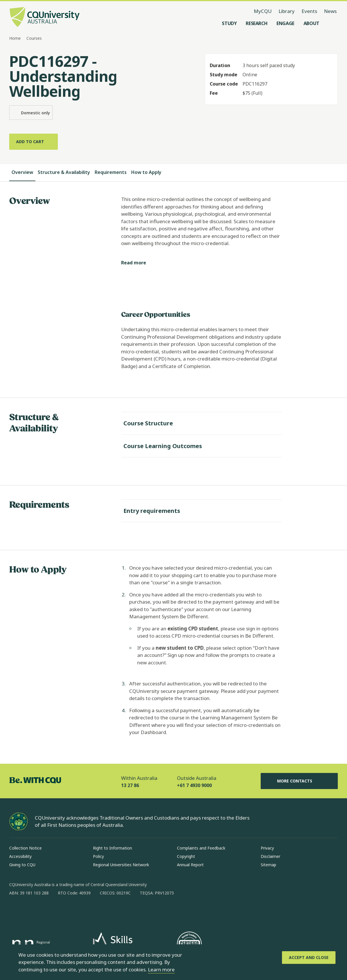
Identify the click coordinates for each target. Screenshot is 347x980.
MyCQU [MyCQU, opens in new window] (263, 11)
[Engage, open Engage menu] (285, 23)
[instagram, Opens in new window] (30, 911)
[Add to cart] (34, 142)
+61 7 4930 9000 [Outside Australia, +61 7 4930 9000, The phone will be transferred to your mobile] (194, 785)
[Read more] (138, 263)
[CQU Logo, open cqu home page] (45, 18)
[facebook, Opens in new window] (16, 911)
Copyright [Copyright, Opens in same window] (186, 856)
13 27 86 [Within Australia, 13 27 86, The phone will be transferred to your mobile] (130, 785)
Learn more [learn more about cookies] (161, 969)
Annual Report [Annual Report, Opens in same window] (190, 865)
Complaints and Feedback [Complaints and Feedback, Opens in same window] (201, 848)
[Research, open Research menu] (257, 23)
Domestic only (31, 113)
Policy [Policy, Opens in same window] (98, 856)
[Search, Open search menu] (332, 23)
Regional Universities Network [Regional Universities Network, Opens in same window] (121, 865)
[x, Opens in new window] (60, 911)
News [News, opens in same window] (330, 11)
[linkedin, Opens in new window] (45, 911)
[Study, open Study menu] (229, 23)
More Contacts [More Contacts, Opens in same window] (299, 781)
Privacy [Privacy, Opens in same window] (267, 848)
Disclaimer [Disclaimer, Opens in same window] (270, 856)
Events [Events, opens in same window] (309, 11)
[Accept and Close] (309, 958)
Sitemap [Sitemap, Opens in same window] (268, 865)
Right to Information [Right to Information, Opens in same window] (113, 848)
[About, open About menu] (311, 23)
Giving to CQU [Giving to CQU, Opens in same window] (22, 865)
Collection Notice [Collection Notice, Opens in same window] (25, 848)
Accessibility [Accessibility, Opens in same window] (20, 856)
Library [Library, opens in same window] (287, 11)
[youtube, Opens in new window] (75, 911)
